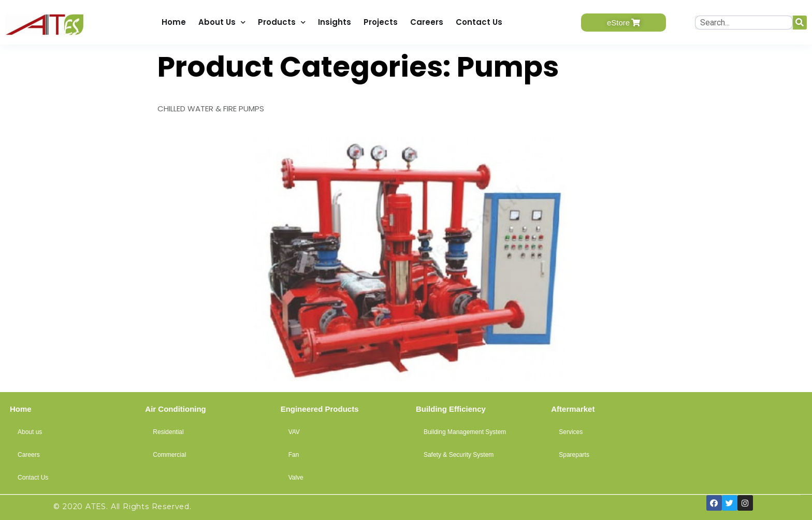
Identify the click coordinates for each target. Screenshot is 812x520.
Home (174, 22)
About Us (222, 23)
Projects (381, 22)
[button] (624, 23)
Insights (335, 22)
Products (282, 23)
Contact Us (479, 22)
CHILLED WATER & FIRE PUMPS (211, 109)
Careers (427, 22)
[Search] (800, 23)
